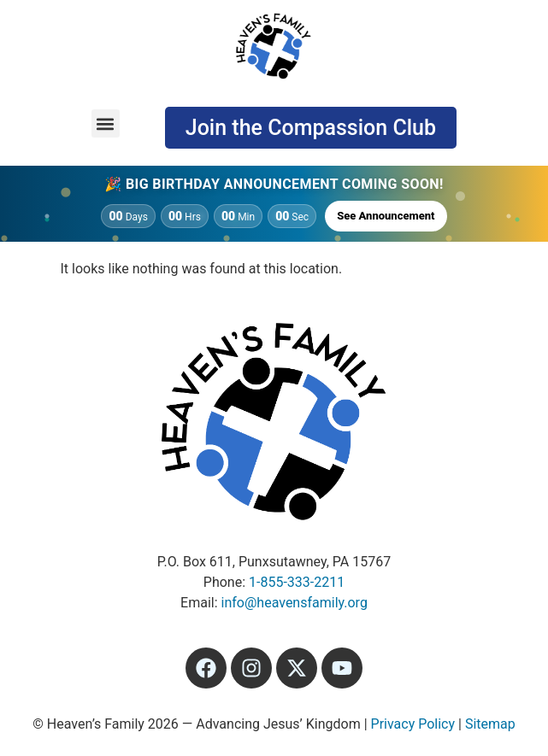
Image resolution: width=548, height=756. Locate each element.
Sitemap (490, 724)
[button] (106, 123)
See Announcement (386, 216)
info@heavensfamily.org (295, 603)
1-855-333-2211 (297, 582)
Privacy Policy (413, 724)
